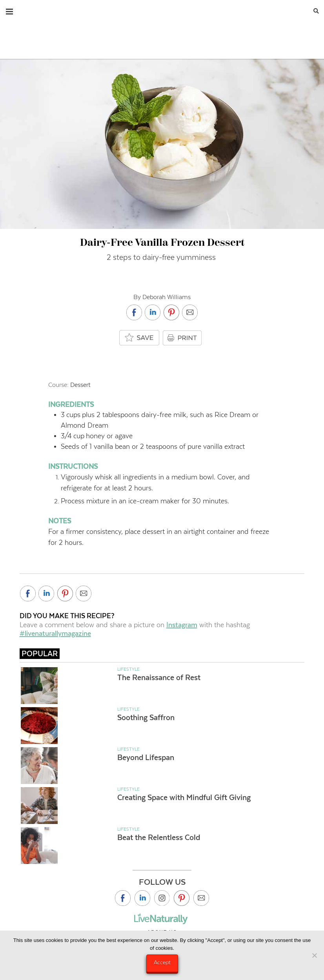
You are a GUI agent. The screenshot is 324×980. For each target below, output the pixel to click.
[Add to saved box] (140, 338)
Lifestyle (128, 669)
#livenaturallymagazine (55, 633)
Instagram (182, 625)
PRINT (183, 338)
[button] (9, 10)
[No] (314, 955)
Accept (162, 962)
